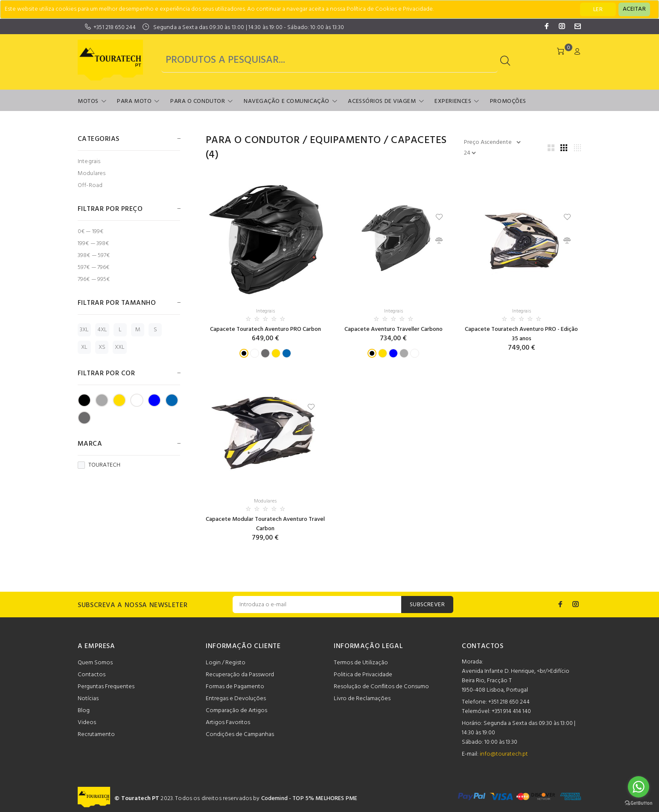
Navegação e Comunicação (287, 101)
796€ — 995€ (94, 279)
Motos (88, 101)
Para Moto (134, 101)
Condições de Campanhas (240, 735)
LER (598, 10)
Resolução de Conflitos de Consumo (381, 687)
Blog (84, 711)
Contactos (92, 675)
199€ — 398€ (93, 244)
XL (84, 347)
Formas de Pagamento (235, 687)
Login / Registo (226, 663)
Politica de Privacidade (363, 675)
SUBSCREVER (427, 605)
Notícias (88, 699)
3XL (84, 330)
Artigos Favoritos (228, 723)
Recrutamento (96, 735)
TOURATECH (99, 465)
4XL (102, 330)
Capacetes (419, 140)
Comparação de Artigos (236, 711)
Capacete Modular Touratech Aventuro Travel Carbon (265, 524)
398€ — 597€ (94, 256)
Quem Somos (95, 663)
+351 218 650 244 (115, 28)
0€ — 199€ (90, 232)
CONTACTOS (483, 646)
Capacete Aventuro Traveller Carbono (394, 329)
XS (102, 347)
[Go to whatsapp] (639, 787)
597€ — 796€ (94, 267)
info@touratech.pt (504, 754)
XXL (120, 347)
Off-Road (90, 185)
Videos (87, 723)
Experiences (453, 101)
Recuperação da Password (240, 675)
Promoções (508, 101)
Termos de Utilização (361, 663)
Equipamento (346, 140)
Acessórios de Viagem (382, 101)
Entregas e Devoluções (236, 699)
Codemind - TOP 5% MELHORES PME (309, 799)
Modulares (92, 174)
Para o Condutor (198, 101)
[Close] (634, 9)
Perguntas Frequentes (106, 687)
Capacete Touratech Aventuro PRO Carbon (265, 329)
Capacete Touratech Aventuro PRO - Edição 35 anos (521, 334)
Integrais (89, 162)
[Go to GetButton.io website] (639, 803)
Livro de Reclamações (362, 699)
